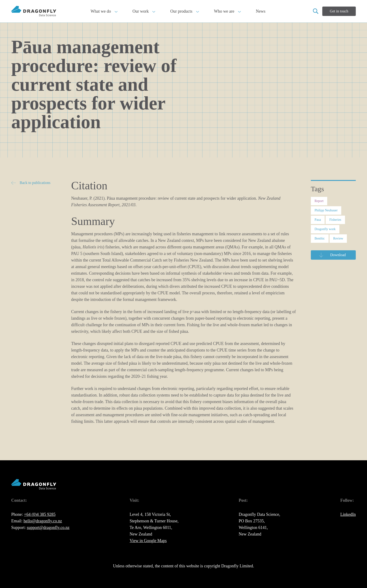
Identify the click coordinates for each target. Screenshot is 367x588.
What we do (104, 11)
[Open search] (316, 11)
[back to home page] (34, 11)
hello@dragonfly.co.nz (43, 521)
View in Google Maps (148, 541)
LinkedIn (348, 514)
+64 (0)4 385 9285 (40, 514)
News (261, 11)
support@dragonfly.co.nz (48, 528)
